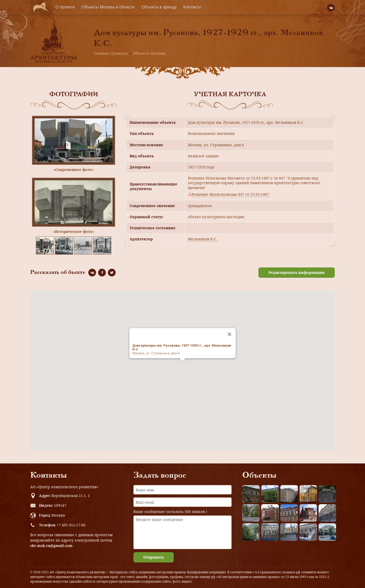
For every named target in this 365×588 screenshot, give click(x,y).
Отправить (154, 557)
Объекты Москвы (149, 53)
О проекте (65, 7)
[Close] (229, 334)
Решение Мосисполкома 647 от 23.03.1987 (230, 194)
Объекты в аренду (159, 7)
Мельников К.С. (203, 239)
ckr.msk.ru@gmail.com (51, 546)
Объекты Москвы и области (108, 7)
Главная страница (111, 53)
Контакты (192, 7)
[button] (182, 366)
